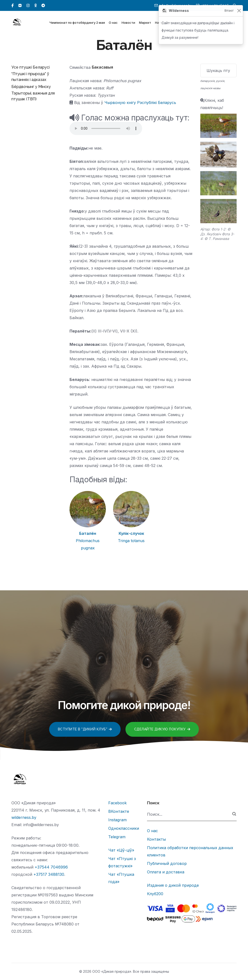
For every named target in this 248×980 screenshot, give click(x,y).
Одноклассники (124, 828)
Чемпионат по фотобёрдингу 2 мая (77, 24)
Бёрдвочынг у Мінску (31, 87)
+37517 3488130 (49, 874)
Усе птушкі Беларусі (31, 67)
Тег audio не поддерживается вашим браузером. (106, 128)
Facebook (117, 803)
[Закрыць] (239, 11)
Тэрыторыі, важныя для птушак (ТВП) (33, 96)
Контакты (156, 839)
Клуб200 (155, 894)
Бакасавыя (102, 67)
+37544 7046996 (51, 867)
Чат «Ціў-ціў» (121, 850)
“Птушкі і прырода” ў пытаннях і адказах (30, 77)
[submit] (234, 814)
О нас (113, 24)
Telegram (117, 837)
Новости (128, 24)
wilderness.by (24, 817)
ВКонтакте (119, 811)
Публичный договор (167, 863)
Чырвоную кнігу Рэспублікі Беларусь (140, 103)
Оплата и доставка (166, 872)
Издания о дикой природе (173, 885)
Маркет (145, 24)
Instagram (117, 820)
